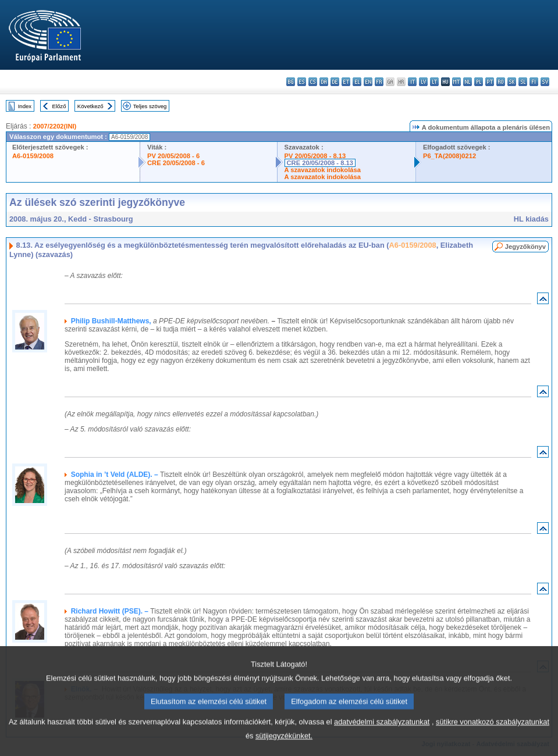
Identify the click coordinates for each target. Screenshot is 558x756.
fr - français (379, 82)
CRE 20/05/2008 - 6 (176, 163)
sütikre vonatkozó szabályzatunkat (493, 735)
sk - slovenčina (512, 82)
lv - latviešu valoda (423, 82)
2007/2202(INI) (55, 126)
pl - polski (479, 82)
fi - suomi (534, 82)
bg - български (291, 82)
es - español (302, 82)
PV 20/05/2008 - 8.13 (315, 156)
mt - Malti (456, 82)
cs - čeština (313, 82)
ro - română (501, 82)
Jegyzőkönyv (525, 247)
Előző (59, 106)
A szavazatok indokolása (323, 170)
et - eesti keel (346, 82)
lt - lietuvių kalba (434, 82)
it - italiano (412, 82)
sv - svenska (545, 82)
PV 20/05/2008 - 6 (173, 156)
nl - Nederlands (468, 82)
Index (25, 106)
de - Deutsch (335, 82)
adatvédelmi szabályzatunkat (382, 735)
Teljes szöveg (150, 106)
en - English (368, 82)
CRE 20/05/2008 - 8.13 (320, 163)
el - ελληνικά (357, 82)
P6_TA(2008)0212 (449, 156)
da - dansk (324, 82)
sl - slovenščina (523, 82)
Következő (90, 106)
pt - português (490, 82)
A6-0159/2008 (33, 156)
